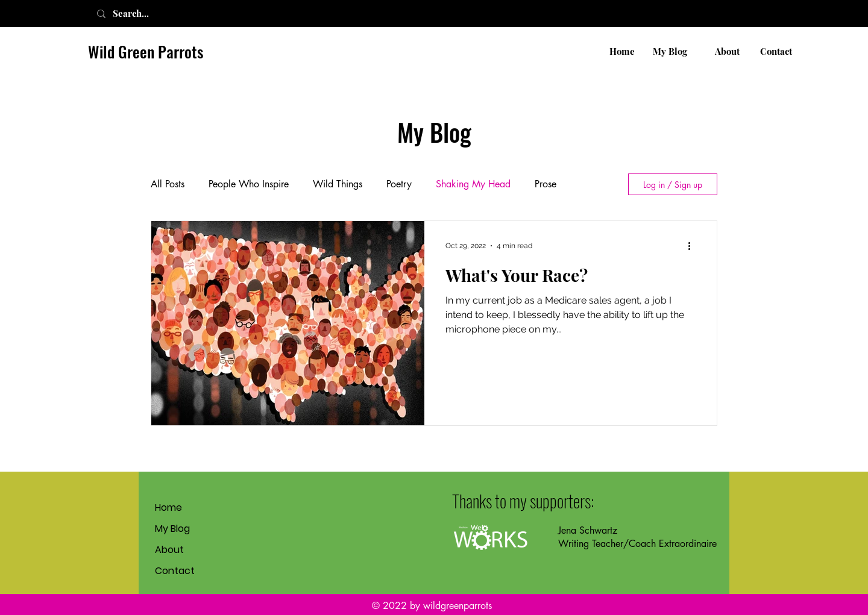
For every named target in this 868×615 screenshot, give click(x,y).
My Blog (172, 529)
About (169, 550)
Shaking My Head (473, 184)
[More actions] (693, 246)
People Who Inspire (249, 184)
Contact (175, 571)
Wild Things (338, 184)
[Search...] (144, 14)
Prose (546, 184)
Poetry (399, 184)
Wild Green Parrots (146, 52)
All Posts (168, 184)
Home (168, 507)
